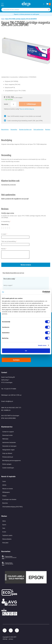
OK (26, 351)
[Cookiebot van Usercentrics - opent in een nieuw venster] (42, 292)
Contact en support (8, 432)
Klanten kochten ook (25, 129)
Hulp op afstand (7, 453)
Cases (4, 481)
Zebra (4, 521)
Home (3, 19)
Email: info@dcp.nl (7, 401)
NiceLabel (5, 543)
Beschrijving (5, 129)
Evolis (4, 532)
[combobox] (26, 10)
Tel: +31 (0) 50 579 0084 (9, 389)
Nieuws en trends (8, 489)
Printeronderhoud (8, 457)
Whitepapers (6, 492)
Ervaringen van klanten (9, 499)
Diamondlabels (7, 539)
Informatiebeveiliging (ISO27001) (12, 507)
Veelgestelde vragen (8, 450)
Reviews (48, 129)
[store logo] (26, 4)
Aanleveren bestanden (9, 442)
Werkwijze (5, 439)
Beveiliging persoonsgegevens (12, 460)
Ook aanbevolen (38, 129)
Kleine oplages (7, 464)
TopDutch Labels (7, 535)
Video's (4, 496)
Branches (5, 503)
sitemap (5, 639)
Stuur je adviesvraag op (27, 109)
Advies (4, 485)
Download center (7, 435)
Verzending (14, 129)
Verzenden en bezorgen (9, 446)
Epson (4, 525)
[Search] (49, 10)
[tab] (26, 138)
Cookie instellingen (8, 468)
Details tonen (42, 345)
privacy (11, 639)
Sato (4, 528)
